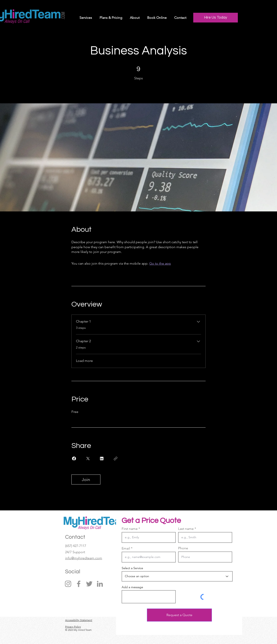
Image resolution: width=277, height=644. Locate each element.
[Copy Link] (116, 459)
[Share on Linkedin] (102, 459)
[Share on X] (88, 459)
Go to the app (160, 263)
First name (130, 529)
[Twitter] (89, 584)
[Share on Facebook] (74, 459)
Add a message (132, 587)
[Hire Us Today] (216, 18)
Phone (183, 548)
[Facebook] (79, 584)
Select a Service (132, 568)
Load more (84, 361)
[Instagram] (68, 584)
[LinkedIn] (100, 584)
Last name (186, 529)
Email (126, 548)
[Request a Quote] (179, 615)
